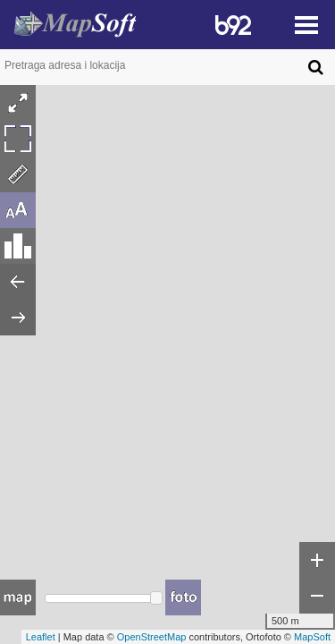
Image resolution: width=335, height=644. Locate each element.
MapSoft (312, 637)
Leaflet (41, 637)
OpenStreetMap (152, 637)
